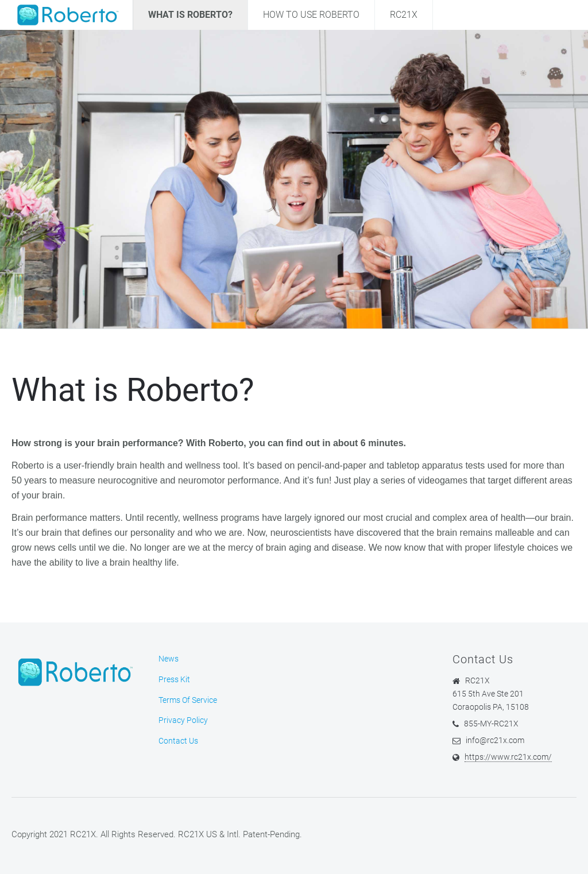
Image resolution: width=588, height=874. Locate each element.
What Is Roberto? (190, 15)
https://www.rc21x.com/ (508, 757)
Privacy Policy (183, 720)
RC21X (404, 15)
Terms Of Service (188, 700)
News (169, 659)
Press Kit (174, 679)
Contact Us (178, 741)
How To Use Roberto (311, 15)
